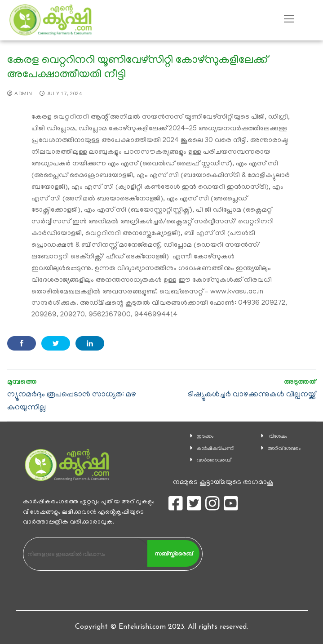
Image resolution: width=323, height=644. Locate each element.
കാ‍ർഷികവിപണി (216, 449)
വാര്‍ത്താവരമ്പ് (214, 460)
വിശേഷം (278, 437)
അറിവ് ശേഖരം (284, 449)
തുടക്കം (205, 437)
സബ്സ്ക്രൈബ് (173, 554)
